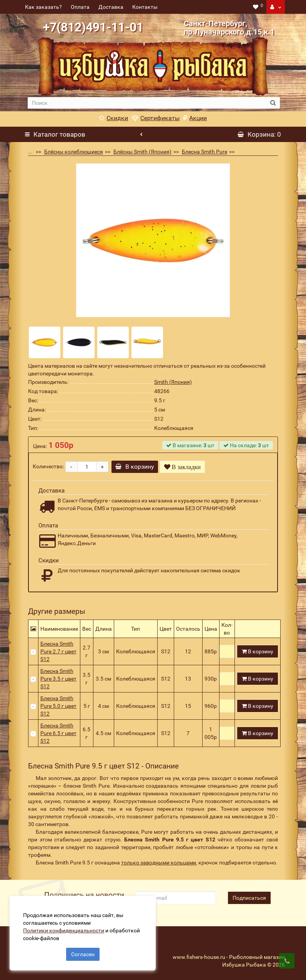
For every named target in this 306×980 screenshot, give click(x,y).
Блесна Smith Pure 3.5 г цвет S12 (58, 679)
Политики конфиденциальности (66, 929)
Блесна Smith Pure (205, 152)
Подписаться (249, 898)
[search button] (273, 103)
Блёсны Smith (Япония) (142, 152)
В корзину (137, 467)
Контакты (145, 7)
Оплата (80, 7)
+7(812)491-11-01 (93, 27)
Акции (195, 118)
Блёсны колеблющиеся (74, 152)
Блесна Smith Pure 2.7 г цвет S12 (58, 651)
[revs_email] (176, 898)
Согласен (83, 952)
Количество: (48, 466)
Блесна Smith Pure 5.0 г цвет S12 (58, 706)
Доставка (111, 7)
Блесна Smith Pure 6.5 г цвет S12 (58, 733)
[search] (147, 103)
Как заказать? (43, 7)
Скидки (113, 118)
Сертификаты (155, 118)
